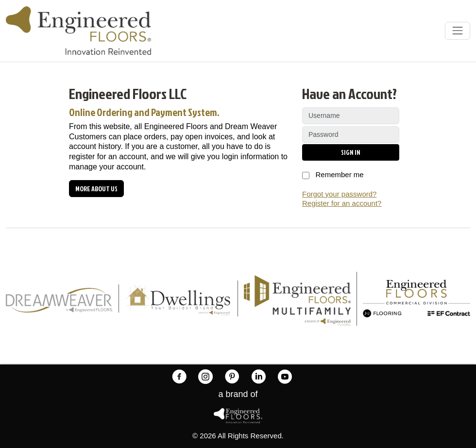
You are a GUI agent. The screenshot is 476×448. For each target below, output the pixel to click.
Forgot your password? (339, 194)
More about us (96, 189)
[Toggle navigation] (458, 31)
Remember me (333, 175)
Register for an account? (342, 203)
